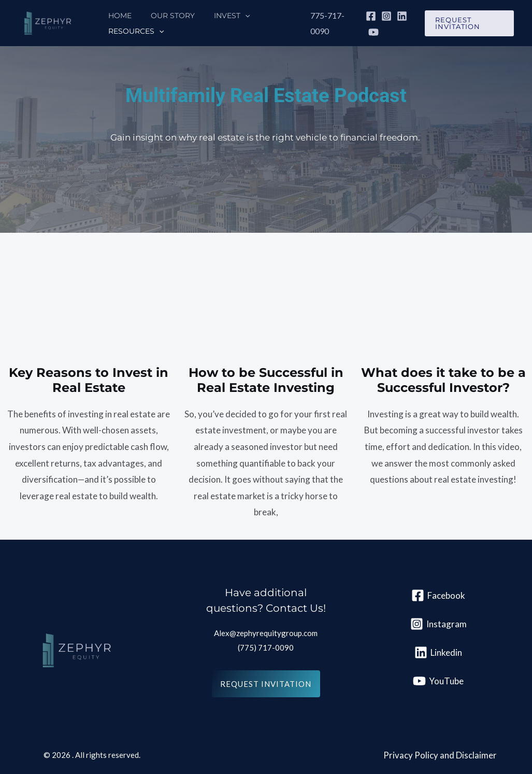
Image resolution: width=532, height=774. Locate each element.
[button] (233, 16)
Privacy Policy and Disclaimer (440, 755)
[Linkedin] (396, 16)
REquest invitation (266, 684)
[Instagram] (381, 16)
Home (117, 16)
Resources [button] (133, 31)
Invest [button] (220, 16)
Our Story (166, 16)
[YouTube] (368, 32)
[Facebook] (365, 16)
